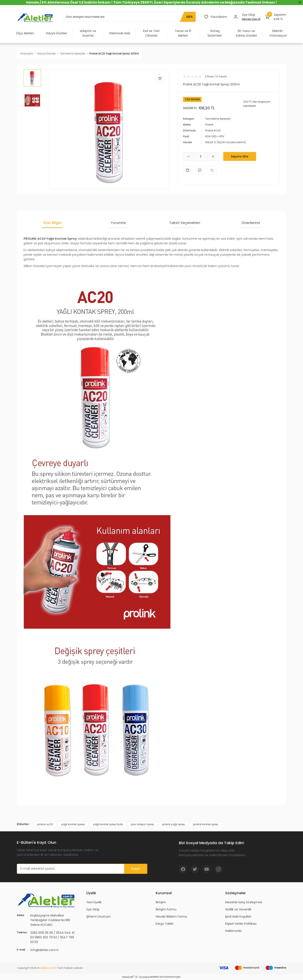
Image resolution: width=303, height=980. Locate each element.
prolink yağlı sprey (173, 824)
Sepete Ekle (240, 156)
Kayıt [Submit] (136, 869)
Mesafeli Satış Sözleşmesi (244, 902)
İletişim (161, 902)
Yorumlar (118, 223)
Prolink (209, 125)
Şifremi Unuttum (98, 917)
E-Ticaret (142, 977)
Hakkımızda (233, 931)
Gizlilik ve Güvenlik (238, 909)
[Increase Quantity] (213, 156)
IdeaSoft (128, 977)
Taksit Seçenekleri (185, 223)
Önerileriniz (251, 223)
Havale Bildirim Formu (171, 917)
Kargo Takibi (165, 924)
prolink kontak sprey (206, 824)
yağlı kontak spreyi (73, 824)
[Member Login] (236, 17)
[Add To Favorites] (160, 79)
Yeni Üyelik (94, 902)
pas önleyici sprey (142, 824)
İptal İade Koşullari (238, 917)
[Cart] (276, 17)
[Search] (129, 17)
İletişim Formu (166, 909)
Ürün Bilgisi (52, 223)
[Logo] (36, 18)
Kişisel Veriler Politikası (241, 924)
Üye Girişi (93, 909)
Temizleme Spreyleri (218, 119)
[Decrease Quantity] (188, 156)
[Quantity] (201, 156)
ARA (189, 17)
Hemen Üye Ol (251, 19)
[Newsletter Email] (82, 869)
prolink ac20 (45, 824)
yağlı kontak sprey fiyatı (108, 824)
